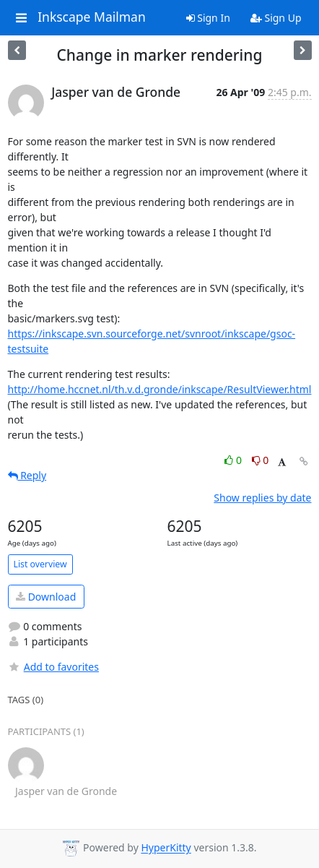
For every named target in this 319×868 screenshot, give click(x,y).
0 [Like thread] (234, 460)
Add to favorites (53, 667)
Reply (27, 475)
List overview (40, 564)
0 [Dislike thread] (261, 460)
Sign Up (276, 18)
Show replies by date (262, 498)
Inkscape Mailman (92, 17)
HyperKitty (166, 848)
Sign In (208, 18)
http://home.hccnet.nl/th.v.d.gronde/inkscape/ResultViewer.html (160, 389)
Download (46, 597)
